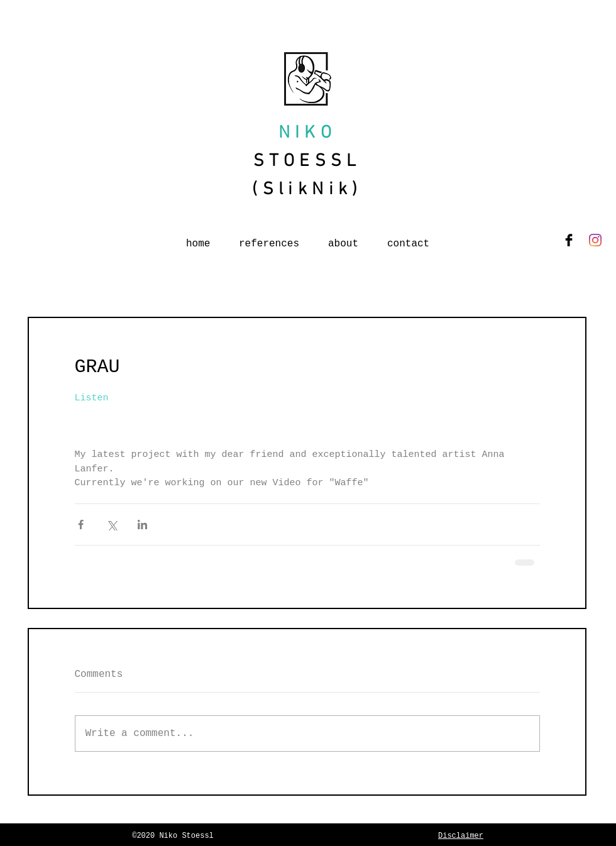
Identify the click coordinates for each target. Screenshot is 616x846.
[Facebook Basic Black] (569, 240)
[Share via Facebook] (81, 525)
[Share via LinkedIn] (142, 525)
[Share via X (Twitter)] (112, 525)
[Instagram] (595, 240)
